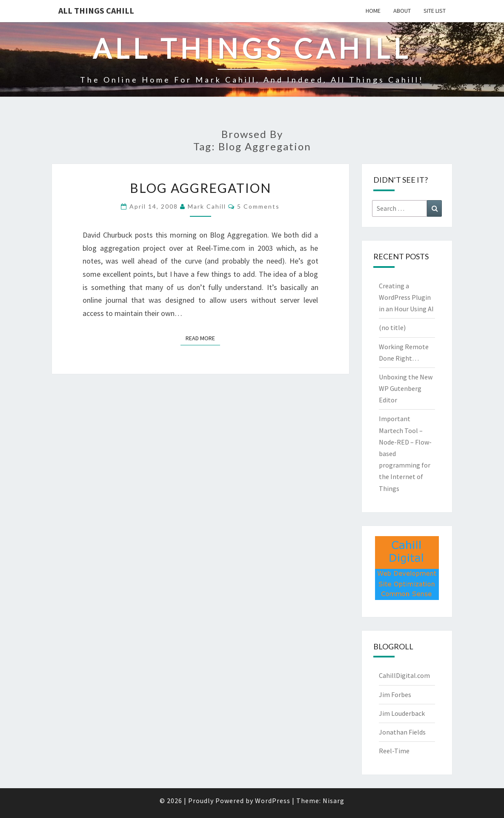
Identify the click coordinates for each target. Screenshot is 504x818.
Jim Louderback (402, 713)
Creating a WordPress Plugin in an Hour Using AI (406, 297)
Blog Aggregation (200, 188)
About (402, 11)
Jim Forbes (395, 695)
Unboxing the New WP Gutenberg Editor (406, 388)
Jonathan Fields (402, 732)
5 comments (258, 206)
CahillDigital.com (404, 675)
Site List (435, 11)
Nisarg (334, 801)
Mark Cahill (207, 206)
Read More (203, 338)
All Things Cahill (96, 10)
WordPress (273, 801)
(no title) (392, 327)
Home (373, 11)
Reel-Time (394, 751)
